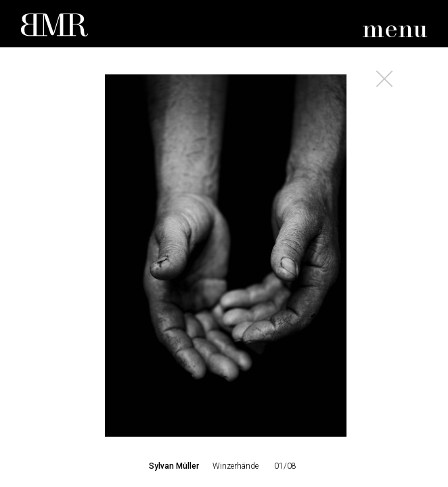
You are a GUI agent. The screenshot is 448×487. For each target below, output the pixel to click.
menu (395, 30)
